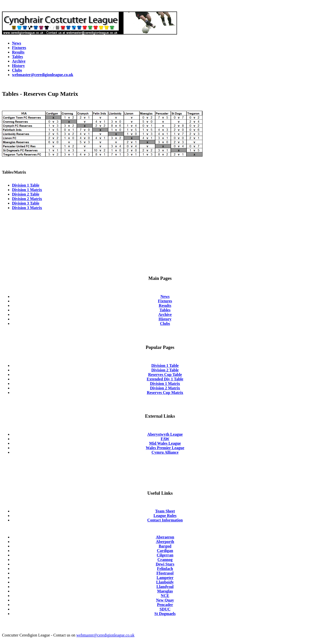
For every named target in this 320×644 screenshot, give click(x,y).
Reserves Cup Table (165, 375)
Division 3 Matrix (27, 208)
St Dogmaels (165, 614)
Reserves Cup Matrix (165, 393)
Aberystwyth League (165, 434)
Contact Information (165, 520)
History (165, 319)
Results (165, 305)
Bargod (165, 546)
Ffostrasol (165, 573)
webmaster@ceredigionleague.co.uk (105, 635)
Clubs (165, 324)
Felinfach (165, 569)
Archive (165, 314)
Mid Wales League (165, 443)
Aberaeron (165, 537)
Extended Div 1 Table (165, 379)
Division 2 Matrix (27, 199)
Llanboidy (165, 582)
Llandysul (165, 587)
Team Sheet (165, 511)
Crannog (165, 560)
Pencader (165, 605)
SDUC (165, 609)
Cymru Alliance (165, 452)
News (165, 296)
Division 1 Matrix (27, 190)
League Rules (165, 516)
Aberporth (165, 542)
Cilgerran (165, 555)
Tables (165, 310)
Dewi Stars (165, 564)
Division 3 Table (26, 203)
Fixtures (165, 301)
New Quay (165, 600)
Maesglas (165, 591)
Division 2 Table (26, 194)
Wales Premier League (165, 448)
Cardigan (165, 551)
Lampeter (165, 578)
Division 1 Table (26, 185)
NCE (165, 596)
